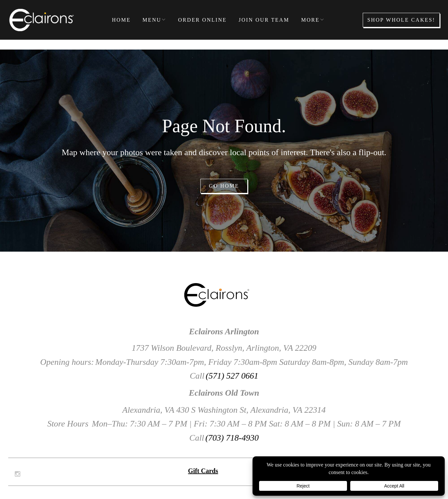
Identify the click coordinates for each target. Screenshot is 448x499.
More (310, 20)
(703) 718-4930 (232, 438)
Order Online (203, 20)
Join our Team (264, 20)
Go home (224, 186)
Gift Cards (203, 471)
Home (121, 20)
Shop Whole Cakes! (401, 20)
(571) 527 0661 (232, 376)
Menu (152, 20)
